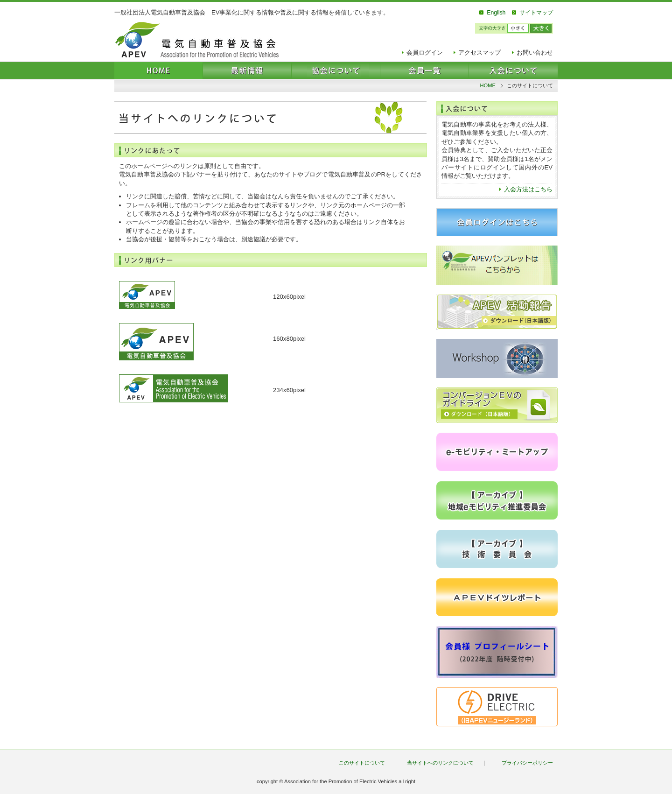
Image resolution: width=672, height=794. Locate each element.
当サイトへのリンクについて (440, 763)
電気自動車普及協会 (197, 40)
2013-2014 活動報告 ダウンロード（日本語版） (497, 312)
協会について (336, 70)
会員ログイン (425, 53)
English (496, 13)
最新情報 (247, 70)
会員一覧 (425, 70)
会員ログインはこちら (497, 222)
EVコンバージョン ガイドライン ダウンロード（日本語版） (497, 405)
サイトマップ (536, 13)
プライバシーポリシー (527, 763)
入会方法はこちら (528, 189)
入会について (513, 70)
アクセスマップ (479, 53)
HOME (159, 70)
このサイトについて (362, 763)
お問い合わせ (535, 53)
